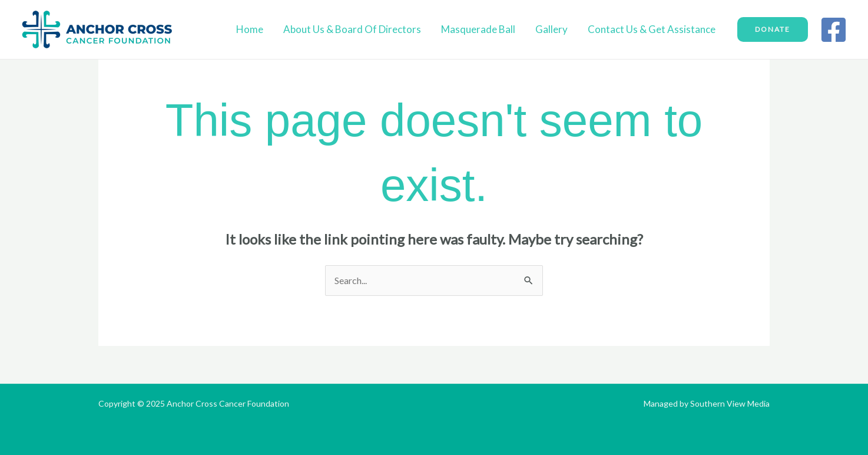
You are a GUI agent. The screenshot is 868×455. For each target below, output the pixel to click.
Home (250, 29)
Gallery (551, 29)
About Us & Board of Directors (352, 29)
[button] (773, 29)
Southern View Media (730, 403)
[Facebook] (834, 30)
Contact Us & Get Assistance (652, 29)
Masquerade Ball (478, 29)
